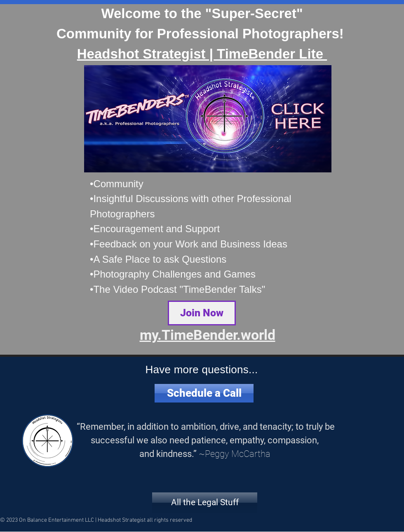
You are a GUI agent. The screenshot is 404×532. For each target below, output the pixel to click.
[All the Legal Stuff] (205, 503)
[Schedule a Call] (204, 393)
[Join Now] (202, 313)
